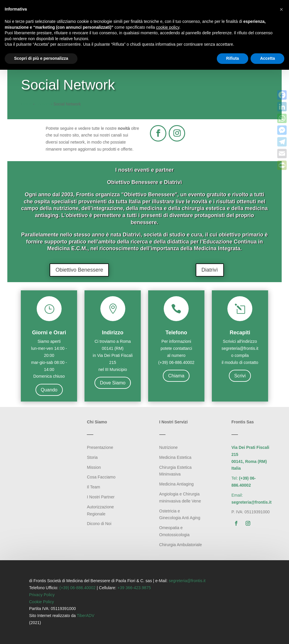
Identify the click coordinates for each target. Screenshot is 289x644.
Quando (49, 390)
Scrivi (240, 376)
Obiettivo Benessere (79, 270)
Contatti (43, 104)
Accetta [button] (267, 58)
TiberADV (86, 616)
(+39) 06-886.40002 (78, 588)
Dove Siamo (113, 383)
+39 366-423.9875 (134, 588)
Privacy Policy (42, 595)
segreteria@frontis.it (187, 581)
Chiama (176, 376)
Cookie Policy (42, 602)
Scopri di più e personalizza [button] (41, 58)
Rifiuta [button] (233, 58)
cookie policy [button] (168, 27)
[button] (281, 9)
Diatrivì (210, 270)
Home (26, 104)
